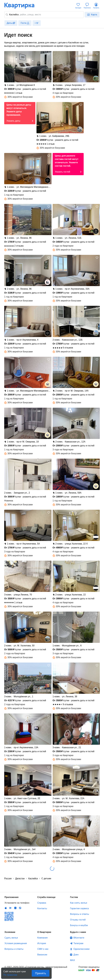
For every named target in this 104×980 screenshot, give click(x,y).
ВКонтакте (79, 938)
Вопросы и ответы (80, 914)
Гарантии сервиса (79, 908)
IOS (6, 908)
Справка (42, 903)
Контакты (42, 908)
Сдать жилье (11, 938)
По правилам (10, 974)
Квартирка (21, 6)
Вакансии (42, 955)
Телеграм (78, 943)
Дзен (76, 955)
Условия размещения (16, 943)
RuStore (20, 908)
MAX (72, 960)
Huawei (15, 908)
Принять (41, 973)
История (42, 943)
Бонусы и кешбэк (79, 925)
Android (11, 908)
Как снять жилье (79, 903)
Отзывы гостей (78, 920)
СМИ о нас (43, 949)
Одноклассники (81, 949)
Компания (42, 938)
